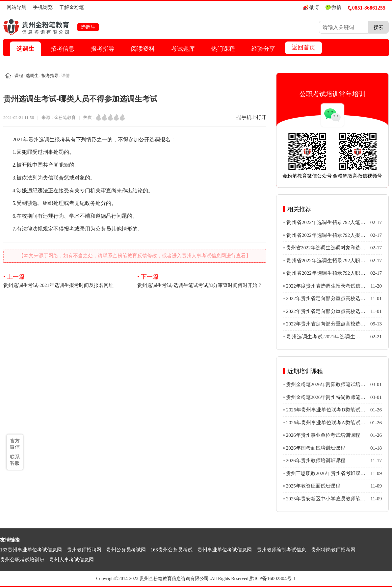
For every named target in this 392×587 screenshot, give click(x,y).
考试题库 (183, 49)
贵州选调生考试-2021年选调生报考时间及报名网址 (68, 280)
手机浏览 (43, 7)
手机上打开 (251, 119)
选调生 (25, 49)
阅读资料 (143, 49)
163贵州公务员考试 (172, 550)
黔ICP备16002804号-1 (273, 578)
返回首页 (303, 47)
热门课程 (223, 49)
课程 (19, 76)
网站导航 (16, 7)
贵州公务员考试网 (126, 550)
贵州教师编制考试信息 (281, 550)
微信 (333, 7)
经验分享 (263, 49)
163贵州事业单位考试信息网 (31, 550)
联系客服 (15, 460)
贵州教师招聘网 (84, 550)
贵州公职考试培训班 (22, 560)
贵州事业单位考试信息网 (225, 550)
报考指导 (103, 49)
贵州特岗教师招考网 (333, 550)
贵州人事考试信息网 (72, 560)
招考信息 (63, 49)
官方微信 (15, 444)
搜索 (379, 27)
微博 (311, 7)
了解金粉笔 (72, 7)
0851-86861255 (367, 8)
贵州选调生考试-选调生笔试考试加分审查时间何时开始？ (202, 280)
